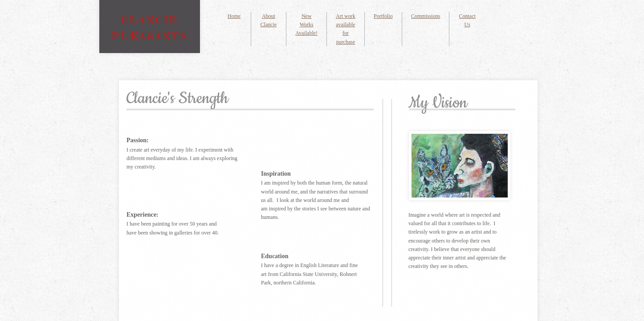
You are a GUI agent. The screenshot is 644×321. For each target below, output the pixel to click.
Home (234, 16)
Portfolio (383, 16)
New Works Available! (306, 25)
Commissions (426, 16)
